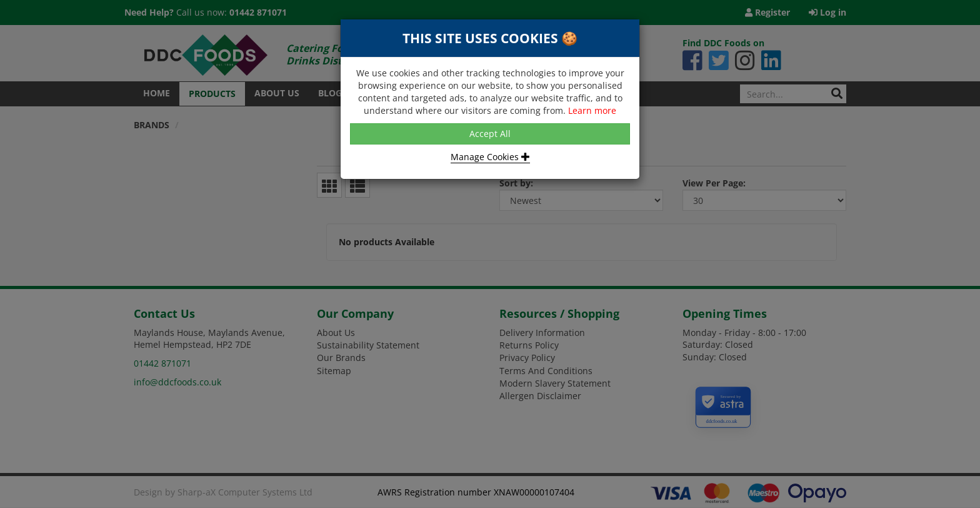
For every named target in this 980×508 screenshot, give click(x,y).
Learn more (592, 110)
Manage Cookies (490, 157)
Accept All (490, 134)
